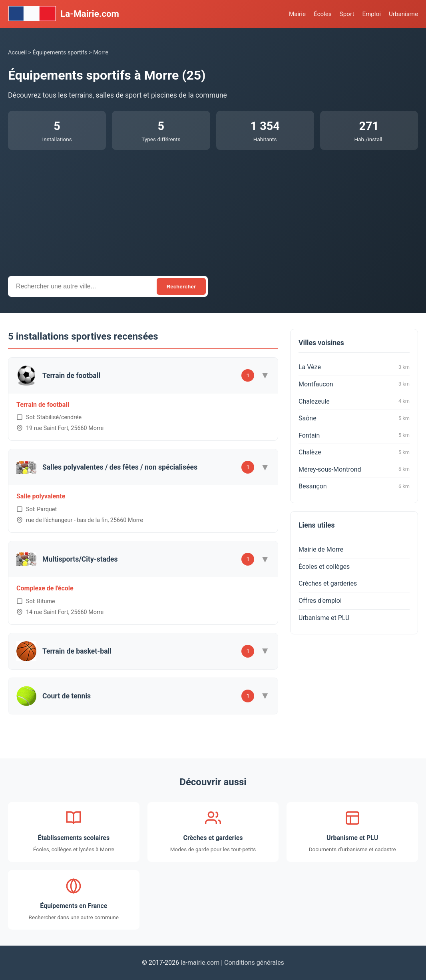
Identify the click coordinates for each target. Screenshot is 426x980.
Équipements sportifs (60, 53)
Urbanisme (403, 14)
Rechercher (181, 287)
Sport (347, 14)
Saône (354, 418)
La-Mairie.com (64, 14)
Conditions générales (254, 963)
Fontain (354, 435)
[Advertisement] (213, 210)
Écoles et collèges (324, 567)
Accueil (17, 53)
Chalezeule (354, 401)
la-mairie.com (200, 963)
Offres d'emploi (320, 601)
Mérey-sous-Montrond (354, 469)
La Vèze (354, 367)
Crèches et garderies (328, 583)
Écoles (323, 14)
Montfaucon (354, 384)
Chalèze (354, 452)
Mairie (297, 14)
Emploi (371, 14)
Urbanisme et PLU (324, 618)
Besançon (354, 486)
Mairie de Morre (321, 549)
